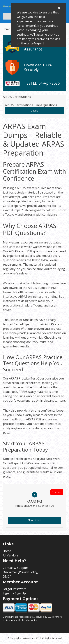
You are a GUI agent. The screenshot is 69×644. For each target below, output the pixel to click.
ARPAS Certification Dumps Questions (31, 105)
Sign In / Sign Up (14, 593)
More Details (35, 520)
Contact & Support (16, 568)
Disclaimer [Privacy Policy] (21, 572)
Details (34, 111)
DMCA (7, 577)
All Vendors (11, 555)
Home (6, 29)
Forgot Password (15, 589)
